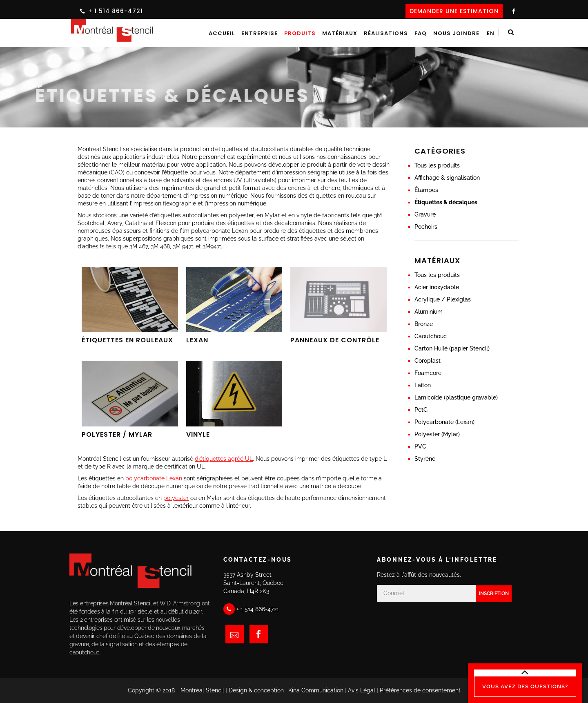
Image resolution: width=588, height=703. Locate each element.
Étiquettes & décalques (446, 202)
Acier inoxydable (437, 287)
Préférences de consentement (420, 690)
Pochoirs (426, 227)
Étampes (426, 190)
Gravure (425, 214)
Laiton (423, 385)
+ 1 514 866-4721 (116, 11)
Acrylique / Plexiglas (443, 299)
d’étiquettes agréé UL (224, 459)
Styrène (425, 459)
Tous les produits (437, 165)
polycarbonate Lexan (154, 478)
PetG (421, 410)
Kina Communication (316, 690)
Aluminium (429, 312)
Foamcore (428, 373)
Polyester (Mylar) (437, 434)
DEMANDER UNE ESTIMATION (454, 11)
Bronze (424, 324)
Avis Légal (362, 690)
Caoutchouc (431, 336)
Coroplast (428, 361)
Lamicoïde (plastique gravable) (456, 397)
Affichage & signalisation (447, 178)
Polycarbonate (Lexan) (444, 422)
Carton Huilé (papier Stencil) (452, 348)
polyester (176, 498)
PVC (420, 446)
